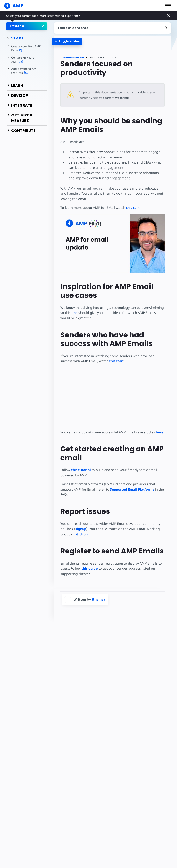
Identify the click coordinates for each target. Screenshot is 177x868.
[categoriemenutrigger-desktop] (67, 41)
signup (75, 529)
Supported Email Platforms (131, 489)
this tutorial (81, 470)
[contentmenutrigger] (113, 28)
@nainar (98, 599)
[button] (168, 6)
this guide (89, 568)
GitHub (71, 534)
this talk (132, 208)
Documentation (72, 57)
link (74, 313)
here (158, 432)
